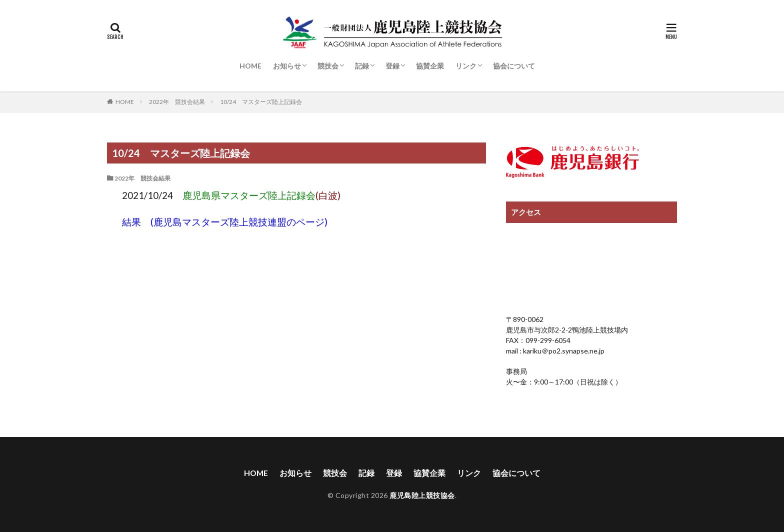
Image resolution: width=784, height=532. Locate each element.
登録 (392, 66)
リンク (466, 66)
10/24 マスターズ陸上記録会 (261, 102)
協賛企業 (430, 66)
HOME (250, 66)
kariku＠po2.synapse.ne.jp (563, 351)
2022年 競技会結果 (177, 102)
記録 (362, 66)
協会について (514, 66)
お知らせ (287, 66)
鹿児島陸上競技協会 (422, 496)
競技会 (328, 66)
